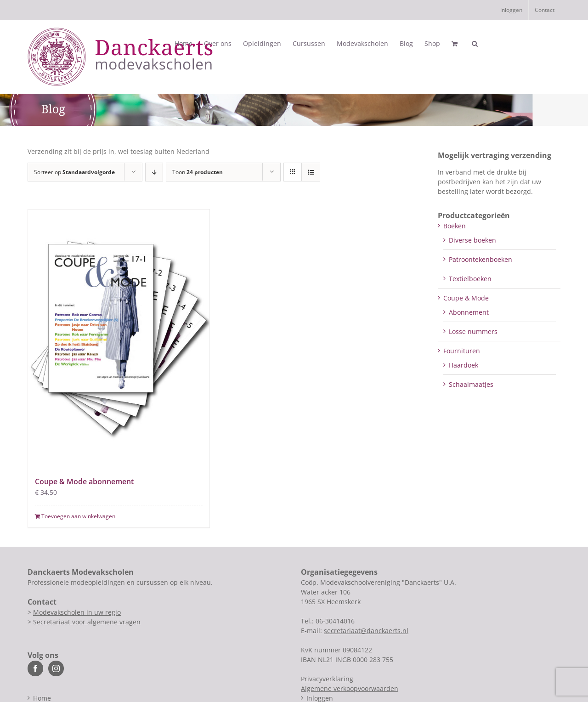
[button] (475, 44)
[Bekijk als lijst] (311, 172)
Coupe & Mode (466, 298)
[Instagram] (56, 668)
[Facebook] (35, 668)
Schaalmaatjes (471, 384)
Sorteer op (74, 172)
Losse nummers (473, 331)
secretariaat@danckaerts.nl (366, 631)
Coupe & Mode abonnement (84, 481)
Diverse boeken (472, 240)
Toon (198, 172)
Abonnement (469, 312)
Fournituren (462, 351)
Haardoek (464, 365)
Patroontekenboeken (481, 259)
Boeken (455, 226)
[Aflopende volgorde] (154, 172)
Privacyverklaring (327, 679)
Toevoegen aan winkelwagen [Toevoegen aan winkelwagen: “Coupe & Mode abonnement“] (78, 516)
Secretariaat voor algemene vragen (87, 622)
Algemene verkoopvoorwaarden (350, 688)
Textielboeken (470, 279)
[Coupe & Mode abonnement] (119, 338)
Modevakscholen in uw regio (77, 612)
